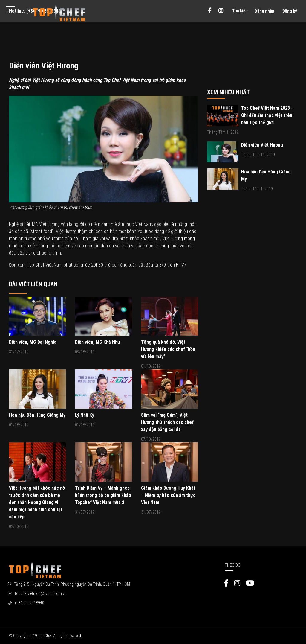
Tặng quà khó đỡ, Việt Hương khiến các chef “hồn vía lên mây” (168, 349)
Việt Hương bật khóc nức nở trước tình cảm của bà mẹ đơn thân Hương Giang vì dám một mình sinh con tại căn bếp (37, 502)
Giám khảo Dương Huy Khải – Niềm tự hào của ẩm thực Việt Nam (168, 495)
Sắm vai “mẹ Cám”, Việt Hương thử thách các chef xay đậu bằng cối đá (167, 422)
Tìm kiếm (240, 11)
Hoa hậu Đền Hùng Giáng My (37, 415)
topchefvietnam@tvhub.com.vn (41, 593)
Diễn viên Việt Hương (262, 145)
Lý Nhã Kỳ (85, 415)
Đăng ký (290, 11)
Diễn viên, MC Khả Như (98, 342)
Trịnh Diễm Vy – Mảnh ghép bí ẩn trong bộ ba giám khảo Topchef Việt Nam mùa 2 (103, 495)
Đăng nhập (264, 11)
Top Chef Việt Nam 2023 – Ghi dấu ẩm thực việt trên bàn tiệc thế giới (267, 115)
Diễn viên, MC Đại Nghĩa (33, 342)
